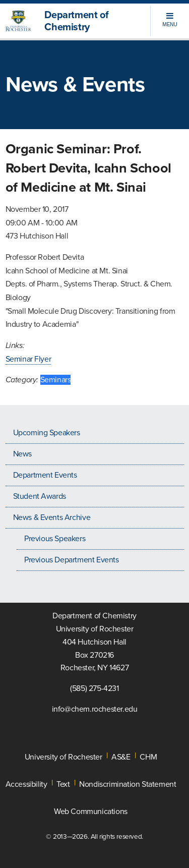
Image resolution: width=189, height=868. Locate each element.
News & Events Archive (52, 517)
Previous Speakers (55, 539)
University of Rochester (64, 757)
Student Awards (40, 496)
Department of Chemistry (76, 21)
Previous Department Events (72, 560)
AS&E (121, 757)
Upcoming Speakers (47, 433)
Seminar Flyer (28, 359)
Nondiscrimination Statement (128, 784)
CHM (148, 757)
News (22, 454)
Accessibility (26, 784)
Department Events (45, 475)
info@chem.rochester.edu (95, 709)
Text (63, 784)
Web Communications (91, 812)
